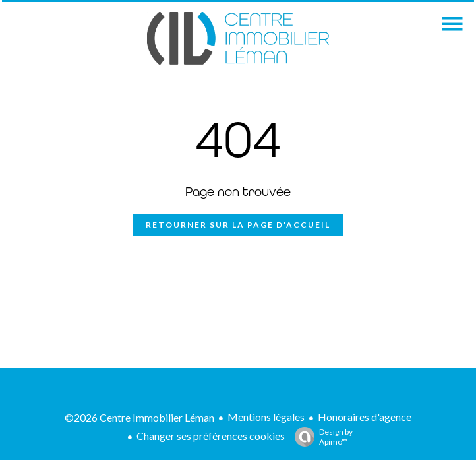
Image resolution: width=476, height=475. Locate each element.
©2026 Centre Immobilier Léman (139, 417)
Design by (320, 437)
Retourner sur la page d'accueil (238, 225)
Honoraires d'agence (365, 417)
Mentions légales (266, 417)
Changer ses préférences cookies (211, 436)
